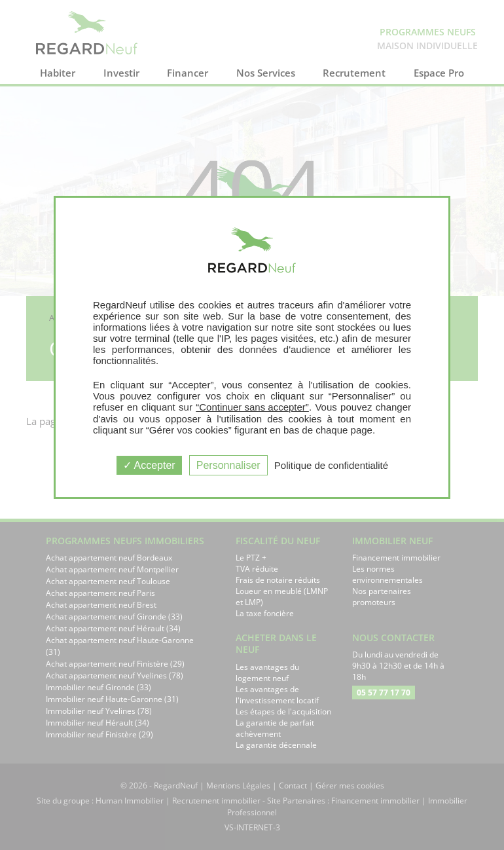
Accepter (149, 465)
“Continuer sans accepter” (252, 407)
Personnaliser (228, 465)
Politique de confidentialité (331, 465)
